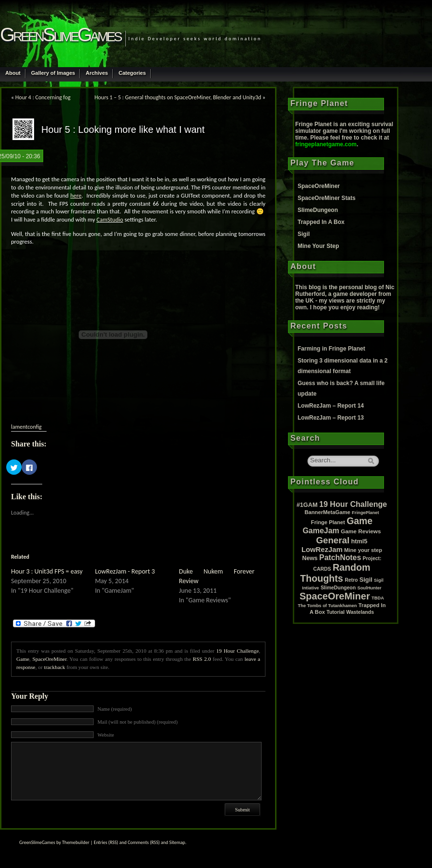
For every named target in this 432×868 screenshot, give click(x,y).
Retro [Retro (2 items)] (351, 580)
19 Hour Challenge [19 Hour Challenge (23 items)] (353, 504)
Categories (132, 73)
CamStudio (110, 219)
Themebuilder (76, 842)
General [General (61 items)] (333, 540)
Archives (96, 73)
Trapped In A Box (321, 222)
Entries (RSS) (106, 842)
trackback (55, 667)
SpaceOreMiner (49, 659)
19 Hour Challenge (238, 651)
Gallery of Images (53, 73)
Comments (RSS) (144, 842)
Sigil (304, 234)
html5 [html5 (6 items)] (359, 541)
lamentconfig (26, 427)
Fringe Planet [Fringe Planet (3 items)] (328, 522)
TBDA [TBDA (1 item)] (378, 598)
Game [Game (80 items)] (360, 521)
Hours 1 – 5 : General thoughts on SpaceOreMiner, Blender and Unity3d (178, 97)
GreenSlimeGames (60, 35)
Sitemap (177, 842)
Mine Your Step (318, 246)
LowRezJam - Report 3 (125, 571)
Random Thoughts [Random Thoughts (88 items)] (335, 573)
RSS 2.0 (202, 659)
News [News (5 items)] (310, 558)
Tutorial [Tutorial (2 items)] (336, 612)
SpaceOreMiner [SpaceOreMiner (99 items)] (335, 596)
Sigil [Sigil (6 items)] (366, 580)
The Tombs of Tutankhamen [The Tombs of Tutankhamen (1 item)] (328, 606)
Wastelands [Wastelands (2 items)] (360, 612)
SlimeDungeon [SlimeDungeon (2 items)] (338, 588)
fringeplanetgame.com (326, 144)
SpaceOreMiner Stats (327, 198)
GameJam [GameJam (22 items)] (321, 531)
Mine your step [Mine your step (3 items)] (363, 550)
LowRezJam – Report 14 (331, 406)
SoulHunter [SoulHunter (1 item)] (369, 588)
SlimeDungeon (318, 210)
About (13, 73)
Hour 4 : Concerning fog (43, 97)
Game (23, 659)
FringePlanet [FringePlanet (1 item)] (366, 513)
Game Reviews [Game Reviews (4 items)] (361, 531)
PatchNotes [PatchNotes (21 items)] (340, 557)
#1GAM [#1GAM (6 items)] (307, 505)
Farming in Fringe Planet (331, 349)
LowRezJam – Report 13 (331, 418)
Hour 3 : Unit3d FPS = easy (47, 571)
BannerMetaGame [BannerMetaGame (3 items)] (327, 512)
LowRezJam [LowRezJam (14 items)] (322, 550)
